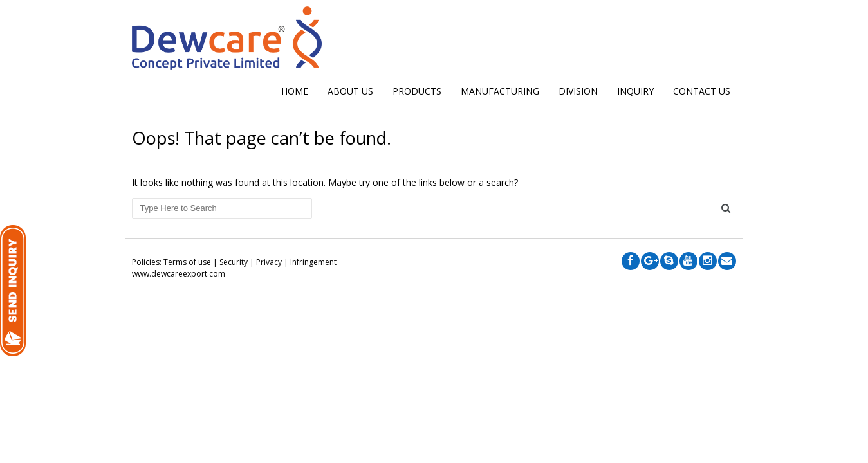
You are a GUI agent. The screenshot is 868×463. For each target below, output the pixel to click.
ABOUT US (350, 91)
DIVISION (578, 91)
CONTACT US (702, 91)
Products (417, 91)
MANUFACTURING (500, 91)
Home (295, 91)
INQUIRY (635, 91)
